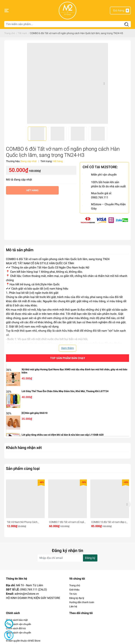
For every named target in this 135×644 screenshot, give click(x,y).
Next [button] (104, 83)
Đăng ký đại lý (77, 598)
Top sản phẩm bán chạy (68, 358)
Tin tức (73, 594)
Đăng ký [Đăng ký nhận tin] (90, 558)
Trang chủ (75, 585)
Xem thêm (67, 348)
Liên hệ (73, 606)
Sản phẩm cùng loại (23, 468)
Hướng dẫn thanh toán (82, 602)
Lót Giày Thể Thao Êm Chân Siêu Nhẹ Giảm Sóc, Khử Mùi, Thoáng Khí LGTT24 (65, 391)
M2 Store (35, 641)
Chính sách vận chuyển (19, 624)
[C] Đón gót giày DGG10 (35, 413)
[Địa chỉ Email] (67, 558)
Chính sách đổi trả (16, 628)
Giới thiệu (74, 590)
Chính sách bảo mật (17, 620)
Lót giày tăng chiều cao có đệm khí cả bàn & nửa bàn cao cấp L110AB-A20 (63, 435)
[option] (67, 83)
